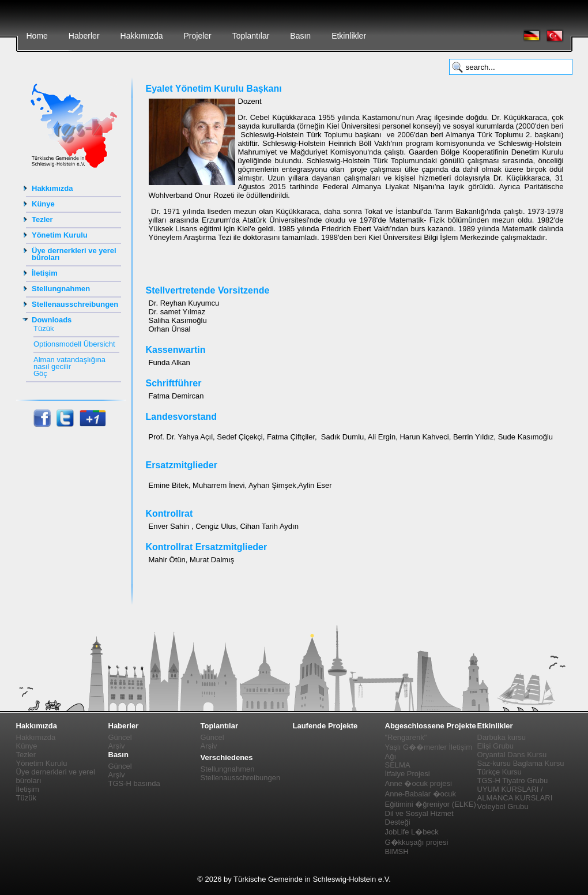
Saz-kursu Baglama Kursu (521, 763)
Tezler (42, 219)
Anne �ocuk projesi (419, 783)
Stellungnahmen (61, 289)
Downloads (52, 320)
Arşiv (117, 746)
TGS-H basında (134, 783)
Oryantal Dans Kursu (512, 755)
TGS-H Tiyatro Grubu (513, 781)
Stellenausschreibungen (75, 304)
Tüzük (44, 328)
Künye (43, 204)
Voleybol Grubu (503, 806)
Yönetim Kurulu (60, 235)
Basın (300, 36)
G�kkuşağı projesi (417, 842)
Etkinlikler (349, 36)
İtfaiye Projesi (408, 774)
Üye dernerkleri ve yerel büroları (74, 254)
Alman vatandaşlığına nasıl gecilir (69, 363)
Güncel (120, 737)
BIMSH (397, 851)
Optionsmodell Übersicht (74, 344)
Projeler (197, 36)
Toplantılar (251, 36)
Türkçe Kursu (500, 772)
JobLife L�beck (412, 832)
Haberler (84, 36)
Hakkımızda (142, 36)
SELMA (398, 765)
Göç (40, 373)
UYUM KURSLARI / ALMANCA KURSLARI (515, 794)
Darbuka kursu (502, 737)
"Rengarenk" (406, 737)
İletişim (45, 273)
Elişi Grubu (496, 746)
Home (37, 36)
